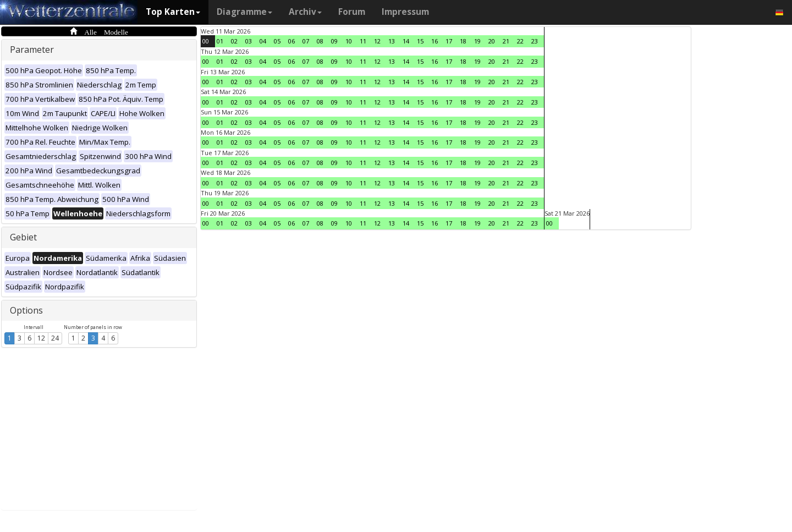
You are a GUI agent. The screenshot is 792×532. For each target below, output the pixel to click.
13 (392, 41)
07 (306, 41)
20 (492, 41)
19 (477, 41)
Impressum (405, 12)
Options (26, 310)
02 (234, 41)
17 (449, 41)
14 (406, 41)
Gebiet (23, 237)
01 (220, 41)
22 (520, 41)
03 (249, 41)
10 (349, 41)
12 (41, 338)
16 (435, 41)
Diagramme (244, 12)
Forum (352, 12)
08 (320, 41)
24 (55, 338)
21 (506, 41)
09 (334, 41)
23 (535, 41)
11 (363, 41)
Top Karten (173, 12)
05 (277, 41)
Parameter (32, 50)
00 (206, 41)
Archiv (305, 12)
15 (420, 41)
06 (291, 41)
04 (263, 41)
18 (463, 41)
